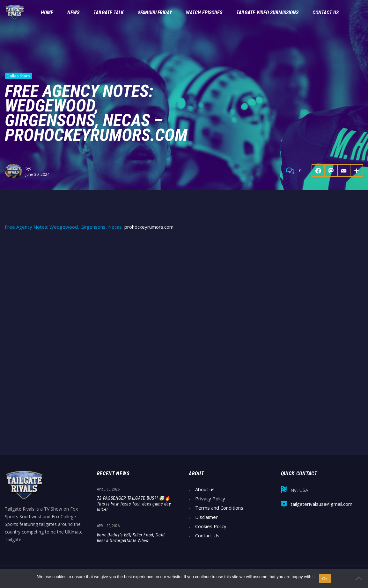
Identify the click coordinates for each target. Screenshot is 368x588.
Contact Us (207, 536)
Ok (325, 579)
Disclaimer (206, 517)
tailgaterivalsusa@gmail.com (321, 504)
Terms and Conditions (219, 508)
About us (205, 489)
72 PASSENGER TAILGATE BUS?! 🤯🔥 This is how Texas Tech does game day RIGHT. (134, 504)
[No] (360, 578)
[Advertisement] (184, 284)
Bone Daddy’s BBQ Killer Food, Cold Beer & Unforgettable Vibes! (131, 538)
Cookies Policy (211, 526)
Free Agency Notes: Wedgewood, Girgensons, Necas (63, 227)
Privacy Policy (210, 499)
